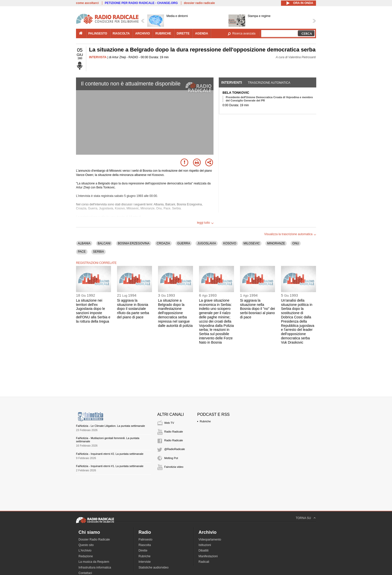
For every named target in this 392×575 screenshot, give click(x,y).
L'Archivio (85, 551)
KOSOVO (230, 243)
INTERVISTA (98, 57)
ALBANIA (84, 243)
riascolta (121, 33)
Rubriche (205, 421)
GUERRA (184, 243)
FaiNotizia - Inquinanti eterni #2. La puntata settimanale (110, 454)
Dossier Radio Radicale (94, 540)
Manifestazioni (208, 556)
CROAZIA (163, 243)
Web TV (169, 423)
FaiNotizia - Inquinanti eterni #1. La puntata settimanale (110, 466)
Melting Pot (171, 458)
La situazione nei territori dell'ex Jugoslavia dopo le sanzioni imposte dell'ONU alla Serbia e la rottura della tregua (93, 311)
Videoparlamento (210, 540)
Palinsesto (145, 540)
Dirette (143, 551)
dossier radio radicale (199, 3)
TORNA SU (303, 518)
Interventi (232, 82)
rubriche (163, 33)
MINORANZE (276, 243)
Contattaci (85, 573)
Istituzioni (205, 545)
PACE (82, 252)
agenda (201, 33)
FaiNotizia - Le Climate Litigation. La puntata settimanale (110, 426)
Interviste (145, 562)
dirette (183, 33)
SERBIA (98, 252)
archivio (143, 33)
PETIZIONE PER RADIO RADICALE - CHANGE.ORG (141, 3)
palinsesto (98, 33)
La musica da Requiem (94, 562)
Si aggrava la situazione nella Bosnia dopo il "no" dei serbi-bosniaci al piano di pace (257, 309)
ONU (296, 243)
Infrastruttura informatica (95, 568)
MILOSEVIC (252, 243)
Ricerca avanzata (244, 33)
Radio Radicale (174, 432)
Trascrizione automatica (269, 83)
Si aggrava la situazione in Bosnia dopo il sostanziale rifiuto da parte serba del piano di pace (133, 309)
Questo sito (86, 545)
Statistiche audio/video (153, 568)
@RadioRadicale (175, 449)
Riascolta (145, 545)
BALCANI (104, 243)
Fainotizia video (174, 467)
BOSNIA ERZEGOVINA (134, 243)
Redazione (86, 556)
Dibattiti (203, 551)
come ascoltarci (87, 3)
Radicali (204, 562)
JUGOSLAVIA (206, 243)
